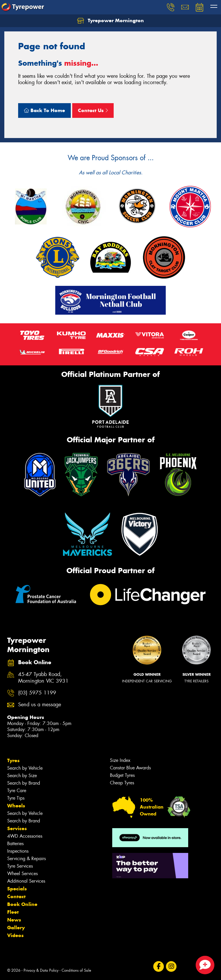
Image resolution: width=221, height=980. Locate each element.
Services (17, 828)
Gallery (16, 928)
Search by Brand (24, 783)
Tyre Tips (16, 798)
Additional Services (26, 881)
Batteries (15, 844)
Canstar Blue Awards (130, 768)
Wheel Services (22, 874)
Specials (17, 889)
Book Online (22, 904)
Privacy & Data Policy (41, 970)
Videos (15, 935)
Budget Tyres (122, 775)
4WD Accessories (25, 836)
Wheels (16, 806)
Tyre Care (17, 791)
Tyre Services (20, 866)
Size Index (120, 760)
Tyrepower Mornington (110, 21)
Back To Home (44, 110)
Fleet (13, 912)
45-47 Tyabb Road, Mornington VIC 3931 (43, 678)
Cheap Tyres (122, 783)
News (14, 920)
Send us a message (40, 705)
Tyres (13, 760)
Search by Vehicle (25, 768)
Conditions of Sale (76, 970)
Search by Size (22, 776)
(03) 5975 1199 (37, 693)
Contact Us (93, 110)
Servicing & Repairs (26, 859)
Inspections (18, 851)
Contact (16, 896)
